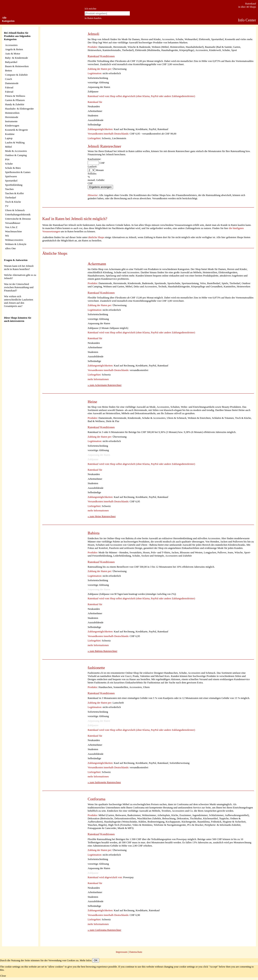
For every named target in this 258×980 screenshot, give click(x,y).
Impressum (122, 952)
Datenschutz (136, 952)
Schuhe (9, 164)
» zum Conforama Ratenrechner (104, 930)
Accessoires (11, 45)
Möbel (8, 147)
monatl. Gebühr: (96, 180)
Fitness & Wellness (15, 96)
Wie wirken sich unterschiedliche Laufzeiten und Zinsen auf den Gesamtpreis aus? (19, 301)
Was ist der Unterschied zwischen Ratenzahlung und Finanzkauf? (19, 287)
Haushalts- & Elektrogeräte (19, 109)
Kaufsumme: (94, 159)
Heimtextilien (12, 113)
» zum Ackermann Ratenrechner (105, 385)
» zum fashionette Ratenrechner (104, 782)
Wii (7, 236)
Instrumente (11, 121)
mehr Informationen (98, 379)
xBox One (10, 248)
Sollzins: (92, 174)
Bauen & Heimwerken (17, 66)
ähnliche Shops (96, 237)
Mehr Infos (86, 960)
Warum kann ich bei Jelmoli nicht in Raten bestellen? (19, 267)
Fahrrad (9, 87)
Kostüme (10, 134)
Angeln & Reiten (14, 49)
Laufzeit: (92, 166)
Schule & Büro (13, 168)
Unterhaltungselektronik (18, 214)
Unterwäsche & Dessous (18, 219)
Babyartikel (11, 62)
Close (3, 976)
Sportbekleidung (14, 185)
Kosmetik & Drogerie (16, 130)
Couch (8, 79)
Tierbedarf (10, 198)
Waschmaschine (13, 231)
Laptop (9, 138)
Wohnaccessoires (14, 240)
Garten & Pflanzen (15, 100)
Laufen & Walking (15, 142)
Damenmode (12, 83)
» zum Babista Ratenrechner (102, 651)
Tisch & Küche (13, 202)
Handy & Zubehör (15, 104)
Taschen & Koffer (14, 193)
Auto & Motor (13, 54)
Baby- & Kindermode (16, 58)
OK (96, 960)
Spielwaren (11, 176)
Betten (8, 70)
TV (7, 206)
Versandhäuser (13, 223)
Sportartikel (11, 181)
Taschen (9, 189)
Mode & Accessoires (16, 151)
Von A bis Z (11, 227)
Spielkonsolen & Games (18, 172)
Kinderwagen (12, 126)
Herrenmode (12, 117)
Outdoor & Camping (16, 155)
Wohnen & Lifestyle (16, 244)
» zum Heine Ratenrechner (102, 516)
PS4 (7, 159)
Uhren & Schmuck (15, 210)
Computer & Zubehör (16, 75)
